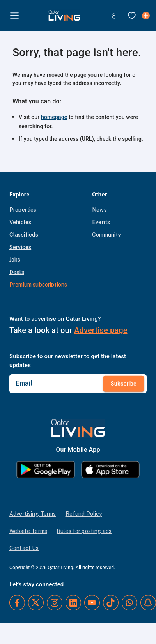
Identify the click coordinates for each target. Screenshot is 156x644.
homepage (54, 117)
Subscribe (124, 384)
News (99, 210)
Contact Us (24, 548)
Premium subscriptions (38, 285)
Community (106, 235)
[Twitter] (36, 603)
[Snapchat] (148, 603)
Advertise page (101, 330)
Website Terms (28, 531)
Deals (17, 272)
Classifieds (24, 235)
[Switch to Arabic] (114, 16)
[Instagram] (55, 603)
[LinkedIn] (73, 603)
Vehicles (20, 222)
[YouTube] (92, 603)
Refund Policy (84, 514)
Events (101, 222)
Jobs (15, 260)
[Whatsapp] (129, 603)
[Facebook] (17, 603)
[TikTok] (111, 603)
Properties (23, 210)
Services (20, 247)
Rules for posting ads (84, 531)
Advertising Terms (33, 514)
